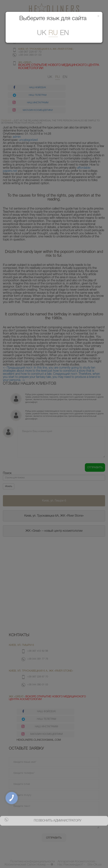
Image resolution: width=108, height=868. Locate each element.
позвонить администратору (57, 821)
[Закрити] (98, 16)
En (64, 33)
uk (42, 33)
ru (53, 33)
